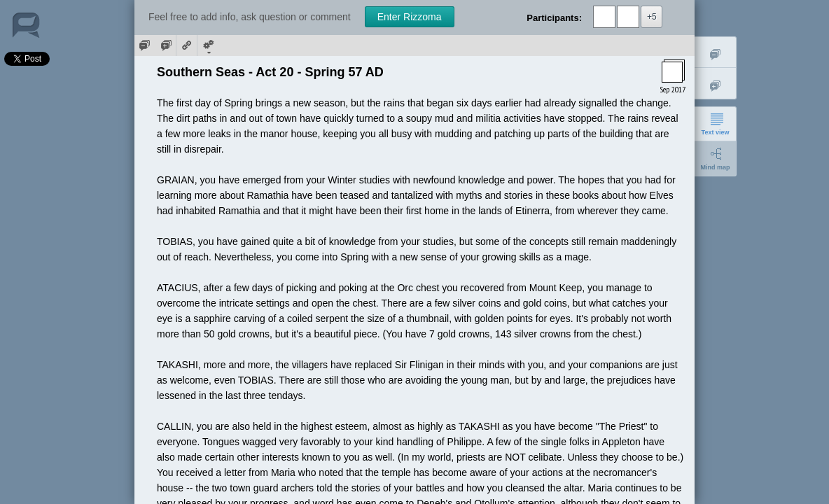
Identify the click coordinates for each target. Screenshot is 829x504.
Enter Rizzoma (410, 17)
